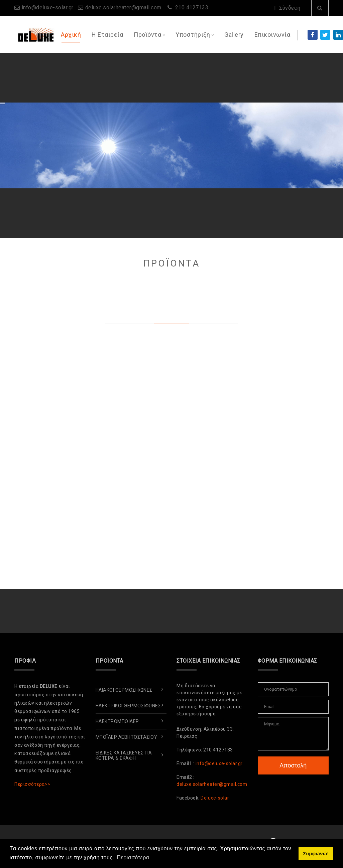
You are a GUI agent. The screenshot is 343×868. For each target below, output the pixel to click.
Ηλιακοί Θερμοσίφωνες (124, 690)
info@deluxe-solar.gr (48, 8)
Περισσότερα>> (32, 784)
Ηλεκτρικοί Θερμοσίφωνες (128, 706)
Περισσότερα (286, 77)
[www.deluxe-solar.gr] (35, 34)
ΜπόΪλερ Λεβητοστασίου (127, 737)
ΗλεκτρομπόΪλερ (117, 721)
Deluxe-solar (215, 798)
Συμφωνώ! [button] (316, 854)
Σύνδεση (290, 8)
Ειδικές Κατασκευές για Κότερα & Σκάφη (124, 755)
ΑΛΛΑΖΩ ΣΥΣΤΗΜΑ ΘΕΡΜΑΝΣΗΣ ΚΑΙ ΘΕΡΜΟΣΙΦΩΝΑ (135, 86)
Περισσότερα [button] (133, 857)
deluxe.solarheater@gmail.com (123, 8)
